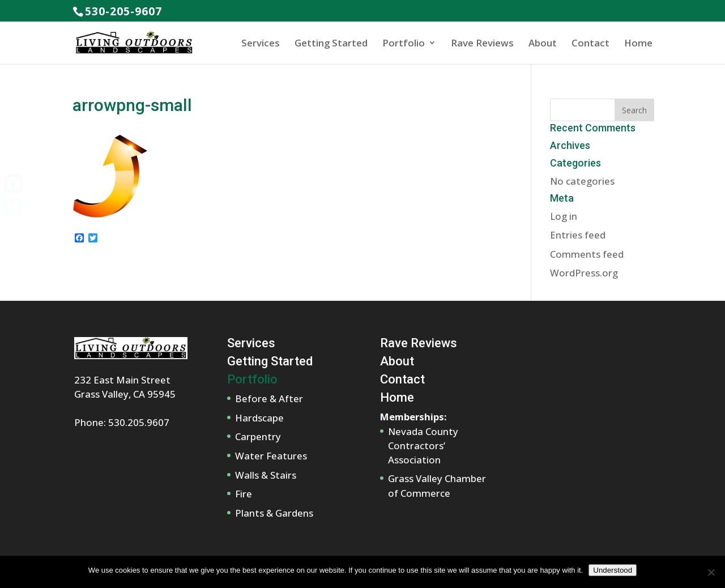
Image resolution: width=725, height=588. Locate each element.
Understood (613, 570)
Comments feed (587, 254)
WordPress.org (584, 273)
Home (638, 43)
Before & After (269, 399)
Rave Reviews (482, 43)
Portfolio (404, 43)
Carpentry (258, 436)
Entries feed (578, 235)
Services (261, 43)
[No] (711, 572)
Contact (590, 43)
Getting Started (331, 43)
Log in (564, 216)
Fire (244, 494)
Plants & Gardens (274, 513)
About (543, 43)
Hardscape (259, 418)
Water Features (271, 456)
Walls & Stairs (266, 475)
